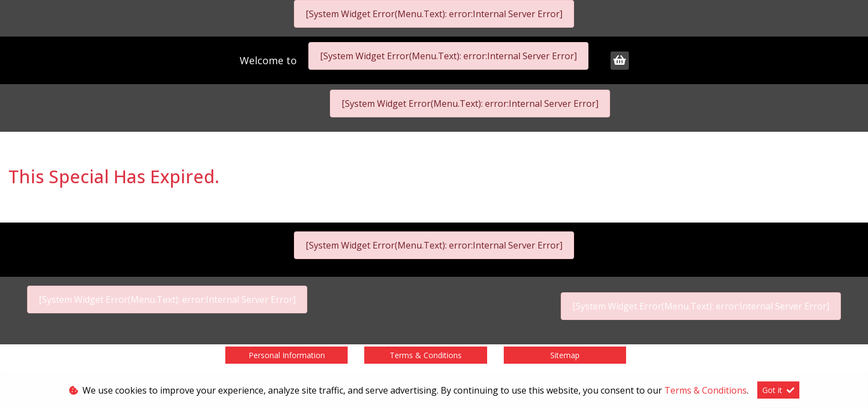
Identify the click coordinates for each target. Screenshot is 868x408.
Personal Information (287, 355)
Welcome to (270, 60)
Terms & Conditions (426, 355)
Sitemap (565, 355)
